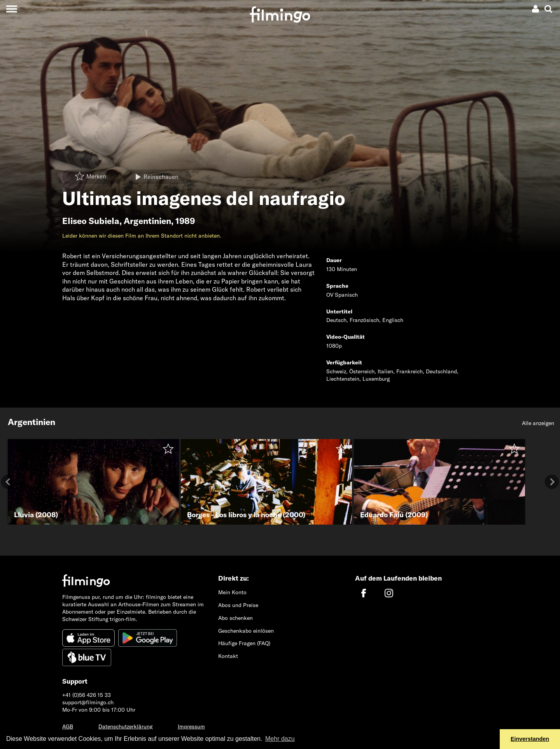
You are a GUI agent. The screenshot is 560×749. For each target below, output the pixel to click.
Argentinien (147, 221)
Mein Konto (232, 592)
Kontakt (228, 656)
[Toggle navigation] (11, 9)
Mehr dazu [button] (280, 739)
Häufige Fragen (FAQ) (244, 643)
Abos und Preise (238, 605)
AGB (68, 726)
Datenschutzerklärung (125, 726)
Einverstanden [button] (530, 739)
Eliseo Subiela (91, 221)
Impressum (191, 726)
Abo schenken (235, 618)
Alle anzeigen (538, 423)
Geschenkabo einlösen (246, 631)
